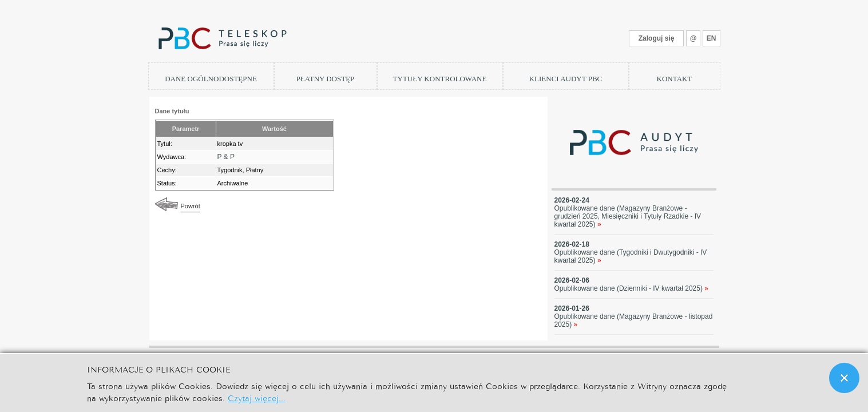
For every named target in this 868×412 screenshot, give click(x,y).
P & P (226, 157)
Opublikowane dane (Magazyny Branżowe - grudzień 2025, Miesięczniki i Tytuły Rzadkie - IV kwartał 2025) (628, 216)
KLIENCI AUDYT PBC (566, 79)
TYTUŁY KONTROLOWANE (440, 79)
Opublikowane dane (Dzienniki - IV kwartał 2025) (632, 288)
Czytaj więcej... (257, 397)
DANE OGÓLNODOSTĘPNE (211, 79)
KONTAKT (675, 79)
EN (712, 38)
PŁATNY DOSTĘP (326, 79)
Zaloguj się (657, 38)
